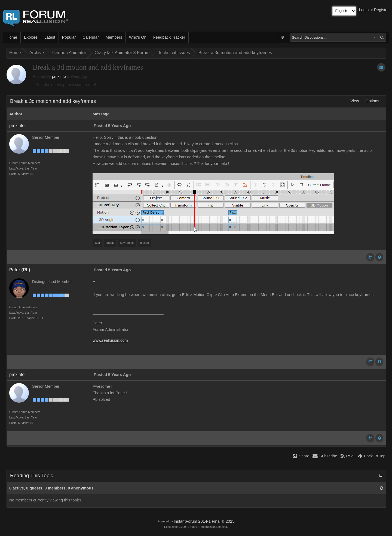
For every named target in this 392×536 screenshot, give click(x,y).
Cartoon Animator (69, 53)
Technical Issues (174, 53)
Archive (37, 53)
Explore (31, 37)
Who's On (138, 37)
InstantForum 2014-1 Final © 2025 (204, 521)
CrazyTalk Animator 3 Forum (122, 53)
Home (12, 37)
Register (381, 10)
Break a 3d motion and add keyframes (235, 53)
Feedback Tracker (169, 37)
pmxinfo (59, 76)
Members (114, 37)
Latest (50, 37)
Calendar (91, 37)
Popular (69, 37)
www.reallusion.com (110, 340)
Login (364, 10)
